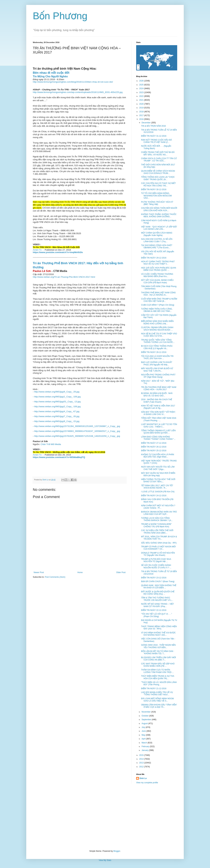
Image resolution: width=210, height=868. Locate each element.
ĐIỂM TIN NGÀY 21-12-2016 (154, 689)
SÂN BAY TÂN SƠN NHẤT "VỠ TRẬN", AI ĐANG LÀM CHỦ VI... (158, 413)
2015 (142, 755)
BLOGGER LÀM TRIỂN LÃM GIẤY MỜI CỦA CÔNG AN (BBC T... (158, 659)
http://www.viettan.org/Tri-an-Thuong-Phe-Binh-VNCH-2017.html (64, 277)
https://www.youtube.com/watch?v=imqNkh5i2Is (58, 252)
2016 (142, 119)
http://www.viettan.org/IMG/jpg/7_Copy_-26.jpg (57, 416)
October (145, 716)
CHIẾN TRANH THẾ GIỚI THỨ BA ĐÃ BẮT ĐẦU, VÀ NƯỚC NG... (158, 153)
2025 (142, 85)
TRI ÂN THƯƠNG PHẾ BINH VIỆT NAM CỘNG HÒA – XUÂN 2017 (159, 388)
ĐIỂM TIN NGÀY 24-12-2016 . (154, 496)
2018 (142, 112)
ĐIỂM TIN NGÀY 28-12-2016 (154, 352)
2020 (142, 104)
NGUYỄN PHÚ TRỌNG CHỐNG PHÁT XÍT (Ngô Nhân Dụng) (158, 376)
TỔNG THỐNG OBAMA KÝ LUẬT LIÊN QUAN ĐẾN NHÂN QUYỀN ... (158, 432)
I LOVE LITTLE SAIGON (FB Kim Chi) (158, 492)
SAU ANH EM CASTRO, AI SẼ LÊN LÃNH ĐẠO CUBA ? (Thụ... (157, 240)
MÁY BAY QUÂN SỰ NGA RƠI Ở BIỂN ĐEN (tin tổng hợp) (158, 474)
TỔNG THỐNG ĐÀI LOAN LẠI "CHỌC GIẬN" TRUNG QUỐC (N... (158, 178)
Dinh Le (46, 480)
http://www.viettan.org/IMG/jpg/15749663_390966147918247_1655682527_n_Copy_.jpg (77, 431)
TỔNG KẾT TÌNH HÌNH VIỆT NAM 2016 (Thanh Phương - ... (159, 419)
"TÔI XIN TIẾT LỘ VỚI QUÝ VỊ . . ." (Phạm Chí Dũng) (157, 615)
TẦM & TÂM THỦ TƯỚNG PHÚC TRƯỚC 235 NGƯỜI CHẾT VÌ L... (157, 599)
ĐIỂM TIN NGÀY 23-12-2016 (154, 578)
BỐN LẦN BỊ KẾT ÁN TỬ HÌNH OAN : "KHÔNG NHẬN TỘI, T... (158, 652)
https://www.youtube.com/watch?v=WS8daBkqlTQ (59, 457)
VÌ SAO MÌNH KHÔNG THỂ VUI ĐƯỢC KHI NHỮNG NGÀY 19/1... (158, 634)
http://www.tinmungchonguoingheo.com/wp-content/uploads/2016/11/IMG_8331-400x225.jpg (78, 92)
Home (80, 572)
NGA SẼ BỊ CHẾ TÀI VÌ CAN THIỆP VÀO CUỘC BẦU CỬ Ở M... (159, 335)
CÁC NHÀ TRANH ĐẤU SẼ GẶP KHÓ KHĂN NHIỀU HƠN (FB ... (158, 665)
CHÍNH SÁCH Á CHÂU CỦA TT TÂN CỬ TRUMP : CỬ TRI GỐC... (159, 160)
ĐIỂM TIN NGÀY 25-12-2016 (154, 451)
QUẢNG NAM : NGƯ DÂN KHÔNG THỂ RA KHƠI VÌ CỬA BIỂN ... (159, 587)
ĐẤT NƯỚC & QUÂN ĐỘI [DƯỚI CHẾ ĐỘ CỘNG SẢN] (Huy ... (158, 593)
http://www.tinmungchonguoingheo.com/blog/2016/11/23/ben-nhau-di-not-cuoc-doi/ (73, 82)
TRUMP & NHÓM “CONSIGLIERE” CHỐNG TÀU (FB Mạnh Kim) (156, 525)
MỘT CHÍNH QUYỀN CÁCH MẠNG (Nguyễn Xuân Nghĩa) (157, 234)
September (147, 720)
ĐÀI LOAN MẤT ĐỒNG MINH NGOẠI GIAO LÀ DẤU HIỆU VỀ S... (157, 700)
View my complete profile (147, 783)
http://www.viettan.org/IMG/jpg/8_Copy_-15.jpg (57, 421)
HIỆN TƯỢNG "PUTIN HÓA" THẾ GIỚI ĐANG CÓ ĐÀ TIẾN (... (158, 480)
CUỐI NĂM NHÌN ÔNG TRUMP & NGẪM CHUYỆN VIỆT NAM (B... (159, 300)
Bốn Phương (60, 16)
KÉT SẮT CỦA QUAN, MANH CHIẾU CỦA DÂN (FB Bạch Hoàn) (157, 281)
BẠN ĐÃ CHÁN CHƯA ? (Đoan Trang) (158, 581)
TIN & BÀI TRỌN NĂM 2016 (153, 126)
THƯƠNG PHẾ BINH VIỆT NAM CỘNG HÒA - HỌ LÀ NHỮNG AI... (158, 294)
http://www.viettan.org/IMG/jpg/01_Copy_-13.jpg (57, 402)
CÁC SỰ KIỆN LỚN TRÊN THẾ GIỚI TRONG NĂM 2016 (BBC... (157, 532)
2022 (142, 96)
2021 (142, 100)
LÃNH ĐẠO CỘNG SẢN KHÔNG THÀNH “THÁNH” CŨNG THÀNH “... (158, 438)
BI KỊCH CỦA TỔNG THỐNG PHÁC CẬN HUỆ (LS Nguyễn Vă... (157, 347)
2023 (142, 92)
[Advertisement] (105, 817)
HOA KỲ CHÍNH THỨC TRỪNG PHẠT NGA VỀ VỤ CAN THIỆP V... (158, 263)
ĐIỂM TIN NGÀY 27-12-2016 (154, 443)
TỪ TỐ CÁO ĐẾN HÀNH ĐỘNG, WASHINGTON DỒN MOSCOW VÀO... (156, 196)
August (145, 723)
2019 (142, 108)
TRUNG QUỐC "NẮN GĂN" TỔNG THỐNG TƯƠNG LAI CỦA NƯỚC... (158, 341)
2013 (142, 763)
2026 (142, 81)
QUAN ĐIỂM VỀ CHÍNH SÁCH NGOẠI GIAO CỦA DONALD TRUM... (158, 172)
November (146, 712)
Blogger (117, 851)
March (145, 743)
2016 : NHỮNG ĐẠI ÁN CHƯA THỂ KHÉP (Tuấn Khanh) (157, 401)
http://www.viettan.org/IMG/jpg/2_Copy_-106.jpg (57, 406)
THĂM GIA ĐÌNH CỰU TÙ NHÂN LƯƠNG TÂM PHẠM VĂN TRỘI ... (157, 671)
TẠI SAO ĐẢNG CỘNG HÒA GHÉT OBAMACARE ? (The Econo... (157, 246)
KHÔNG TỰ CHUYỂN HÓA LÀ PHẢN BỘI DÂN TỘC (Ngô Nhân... (158, 456)
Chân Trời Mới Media (51, 444)
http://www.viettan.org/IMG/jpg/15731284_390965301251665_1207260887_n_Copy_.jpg (77, 426)
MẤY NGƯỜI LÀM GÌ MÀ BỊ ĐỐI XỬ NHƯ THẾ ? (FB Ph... (157, 370)
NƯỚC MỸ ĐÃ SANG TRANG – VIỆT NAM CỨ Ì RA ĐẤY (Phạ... (157, 605)
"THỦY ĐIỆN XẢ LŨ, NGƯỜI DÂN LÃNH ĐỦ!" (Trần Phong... (159, 683)
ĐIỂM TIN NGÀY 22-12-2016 (154, 610)
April (144, 739)
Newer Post (39, 572)
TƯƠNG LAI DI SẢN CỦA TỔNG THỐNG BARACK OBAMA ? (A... (157, 519)
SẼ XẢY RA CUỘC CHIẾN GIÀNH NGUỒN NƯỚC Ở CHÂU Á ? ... (156, 566)
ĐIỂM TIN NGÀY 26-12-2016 (154, 447)
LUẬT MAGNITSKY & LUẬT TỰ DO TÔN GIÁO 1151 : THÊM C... (159, 425)
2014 (142, 759)
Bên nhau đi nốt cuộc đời (51, 73)
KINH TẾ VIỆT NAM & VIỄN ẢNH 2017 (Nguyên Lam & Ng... (158, 407)
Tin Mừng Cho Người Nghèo (50, 76)
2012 (142, 767)
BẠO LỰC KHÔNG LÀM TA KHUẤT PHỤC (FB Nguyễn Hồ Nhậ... (157, 363)
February (146, 746)
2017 (142, 115)
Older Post (121, 572)
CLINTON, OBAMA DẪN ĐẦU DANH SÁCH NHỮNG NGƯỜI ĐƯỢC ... (157, 329)
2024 (142, 89)
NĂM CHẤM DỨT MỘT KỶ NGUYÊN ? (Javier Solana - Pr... (158, 507)
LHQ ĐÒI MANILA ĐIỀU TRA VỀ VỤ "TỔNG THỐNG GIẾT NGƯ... (157, 693)
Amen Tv (37, 250)
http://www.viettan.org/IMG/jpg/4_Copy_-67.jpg (57, 411)
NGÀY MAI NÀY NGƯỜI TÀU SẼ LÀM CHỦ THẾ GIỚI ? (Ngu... (158, 468)
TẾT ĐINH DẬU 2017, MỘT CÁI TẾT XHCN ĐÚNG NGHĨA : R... (157, 487)
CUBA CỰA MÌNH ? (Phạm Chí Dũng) (158, 305)
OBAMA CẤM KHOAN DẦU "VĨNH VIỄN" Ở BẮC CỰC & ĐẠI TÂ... (159, 706)
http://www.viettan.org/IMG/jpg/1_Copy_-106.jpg (57, 397)
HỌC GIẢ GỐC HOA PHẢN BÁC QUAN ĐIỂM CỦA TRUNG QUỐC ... (159, 269)
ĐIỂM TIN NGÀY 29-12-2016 (154, 258)
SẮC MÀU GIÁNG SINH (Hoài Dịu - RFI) (159, 543)
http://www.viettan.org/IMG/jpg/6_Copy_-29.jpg (57, 392)
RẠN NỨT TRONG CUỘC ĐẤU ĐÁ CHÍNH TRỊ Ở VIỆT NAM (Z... (157, 141)
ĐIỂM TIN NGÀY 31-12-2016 (154, 136)
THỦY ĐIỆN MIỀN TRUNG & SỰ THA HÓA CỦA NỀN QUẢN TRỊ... (158, 677)
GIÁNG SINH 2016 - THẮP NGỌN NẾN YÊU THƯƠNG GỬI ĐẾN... (158, 646)
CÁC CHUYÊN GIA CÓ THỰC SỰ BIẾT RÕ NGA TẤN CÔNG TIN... (158, 184)
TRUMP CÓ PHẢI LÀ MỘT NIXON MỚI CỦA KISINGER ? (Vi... (158, 548)
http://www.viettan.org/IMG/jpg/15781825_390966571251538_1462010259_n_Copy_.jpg (77, 436)
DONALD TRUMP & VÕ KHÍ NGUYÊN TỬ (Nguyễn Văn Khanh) (158, 554)
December (146, 123)
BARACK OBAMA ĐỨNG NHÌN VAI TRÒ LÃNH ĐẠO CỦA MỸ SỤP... (159, 513)
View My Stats (105, 860)
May (144, 735)
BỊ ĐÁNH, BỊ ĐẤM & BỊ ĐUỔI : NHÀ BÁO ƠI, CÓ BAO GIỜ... (157, 394)
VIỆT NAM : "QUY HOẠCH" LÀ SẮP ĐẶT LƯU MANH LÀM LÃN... (159, 228)
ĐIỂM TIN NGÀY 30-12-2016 (154, 189)
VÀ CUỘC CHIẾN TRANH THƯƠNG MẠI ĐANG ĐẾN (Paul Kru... (157, 275)
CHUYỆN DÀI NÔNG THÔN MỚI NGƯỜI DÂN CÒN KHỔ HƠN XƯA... (159, 209)
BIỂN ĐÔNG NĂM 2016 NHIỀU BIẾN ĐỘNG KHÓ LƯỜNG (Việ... (157, 322)
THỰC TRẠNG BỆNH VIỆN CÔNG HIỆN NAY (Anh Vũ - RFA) (159, 628)
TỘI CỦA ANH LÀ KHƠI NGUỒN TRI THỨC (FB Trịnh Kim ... (157, 357)
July (144, 727)
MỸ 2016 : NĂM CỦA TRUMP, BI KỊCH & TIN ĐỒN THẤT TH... (159, 538)
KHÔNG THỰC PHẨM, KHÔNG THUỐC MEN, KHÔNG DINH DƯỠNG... (159, 215)
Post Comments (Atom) (55, 577)
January (145, 750)
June (144, 731)
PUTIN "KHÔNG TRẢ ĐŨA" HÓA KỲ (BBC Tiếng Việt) (157, 203)
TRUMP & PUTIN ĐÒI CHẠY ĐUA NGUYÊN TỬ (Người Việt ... (156, 560)
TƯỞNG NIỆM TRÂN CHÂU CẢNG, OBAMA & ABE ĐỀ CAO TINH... (157, 310)
